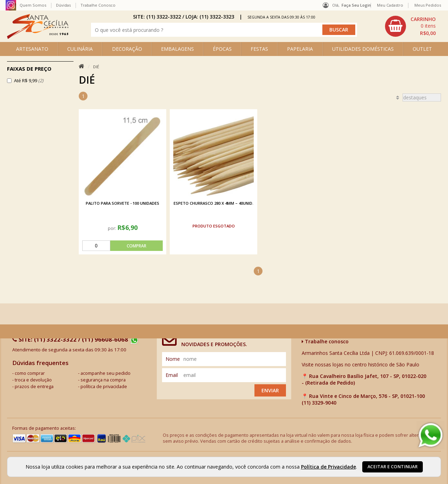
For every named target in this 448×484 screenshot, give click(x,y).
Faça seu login (356, 5)
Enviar (270, 390)
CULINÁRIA (80, 49)
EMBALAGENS (177, 49)
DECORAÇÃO (127, 49)
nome (173, 359)
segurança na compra (103, 380)
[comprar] (122, 246)
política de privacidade (104, 387)
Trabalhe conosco (325, 341)
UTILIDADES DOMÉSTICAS (363, 49)
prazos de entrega (34, 387)
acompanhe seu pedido (106, 373)
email (172, 375)
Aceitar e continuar (393, 467)
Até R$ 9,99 (29, 80)
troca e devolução (33, 380)
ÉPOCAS (222, 49)
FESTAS (259, 49)
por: (113, 228)
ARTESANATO (32, 49)
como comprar (30, 373)
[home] (38, 37)
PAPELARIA (300, 49)
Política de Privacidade (328, 467)
